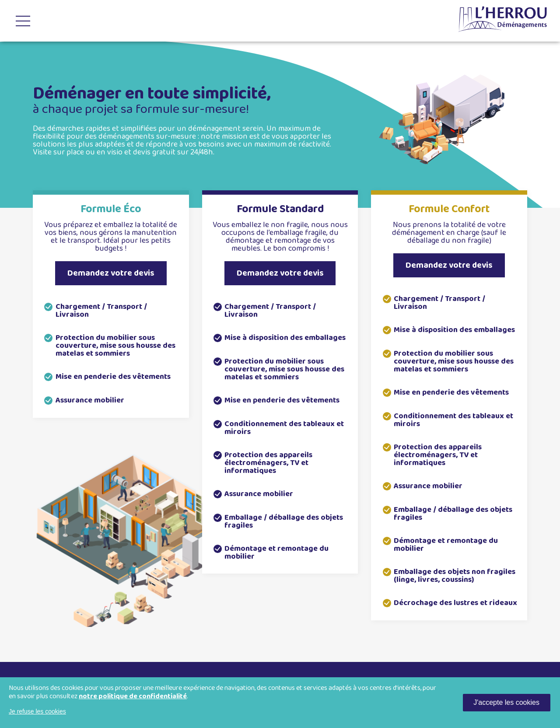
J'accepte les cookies (506, 702)
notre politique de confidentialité (133, 696)
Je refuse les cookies (37, 711)
